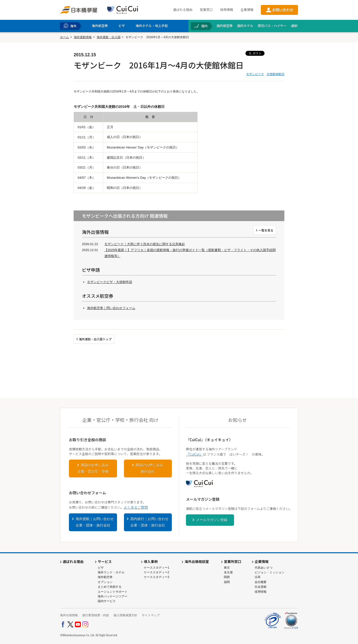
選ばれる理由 (183, 10)
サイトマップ (151, 615)
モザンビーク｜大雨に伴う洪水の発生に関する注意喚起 (145, 244)
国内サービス (107, 601)
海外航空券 (105, 577)
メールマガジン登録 (212, 520)
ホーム (64, 37)
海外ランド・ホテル (111, 572)
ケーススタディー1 (157, 568)
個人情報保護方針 (125, 615)
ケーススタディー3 (157, 577)
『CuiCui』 (194, 454)
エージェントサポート (113, 592)
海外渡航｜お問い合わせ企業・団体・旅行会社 (95, 522)
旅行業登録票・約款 (96, 615)
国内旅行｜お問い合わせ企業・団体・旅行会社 (149, 522)
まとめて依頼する (110, 587)
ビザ (101, 568)
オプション (105, 582)
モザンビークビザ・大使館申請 (110, 282)
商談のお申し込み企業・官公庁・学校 (93, 468)
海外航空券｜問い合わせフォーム (111, 308)
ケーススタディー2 (157, 572)
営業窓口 (206, 10)
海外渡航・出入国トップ (95, 339)
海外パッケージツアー (113, 596)
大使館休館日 (275, 74)
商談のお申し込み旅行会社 (149, 468)
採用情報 (227, 10)
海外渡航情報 (83, 37)
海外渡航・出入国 (109, 37)
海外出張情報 (69, 615)
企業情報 (247, 10)
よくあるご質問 (136, 507)
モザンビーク (255, 74)
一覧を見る (266, 230)
